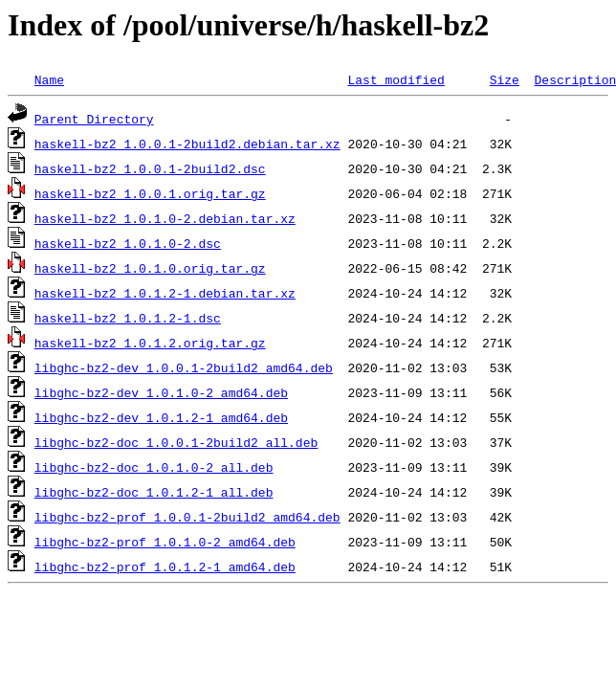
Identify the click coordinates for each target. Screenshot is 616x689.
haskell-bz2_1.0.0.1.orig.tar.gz (150, 193)
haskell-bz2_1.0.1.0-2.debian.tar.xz (165, 218)
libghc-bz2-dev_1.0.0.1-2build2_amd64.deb (184, 367)
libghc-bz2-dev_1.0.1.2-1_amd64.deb (161, 417)
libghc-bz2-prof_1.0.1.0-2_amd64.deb (165, 542)
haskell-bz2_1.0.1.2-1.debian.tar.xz (165, 293)
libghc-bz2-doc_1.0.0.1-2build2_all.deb (176, 442)
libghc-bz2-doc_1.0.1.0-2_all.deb (154, 467)
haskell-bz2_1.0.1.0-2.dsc (128, 243)
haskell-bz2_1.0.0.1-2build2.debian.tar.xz (187, 144)
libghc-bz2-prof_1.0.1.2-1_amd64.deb (165, 567)
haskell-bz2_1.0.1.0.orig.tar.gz (150, 268)
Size (505, 79)
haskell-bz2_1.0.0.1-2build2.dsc (150, 168)
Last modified (396, 79)
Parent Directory (94, 119)
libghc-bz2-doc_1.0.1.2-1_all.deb (154, 492)
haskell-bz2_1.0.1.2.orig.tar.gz (150, 343)
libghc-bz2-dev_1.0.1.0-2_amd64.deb (161, 392)
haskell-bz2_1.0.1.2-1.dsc (128, 318)
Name (49, 79)
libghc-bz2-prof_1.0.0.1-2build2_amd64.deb (187, 517)
